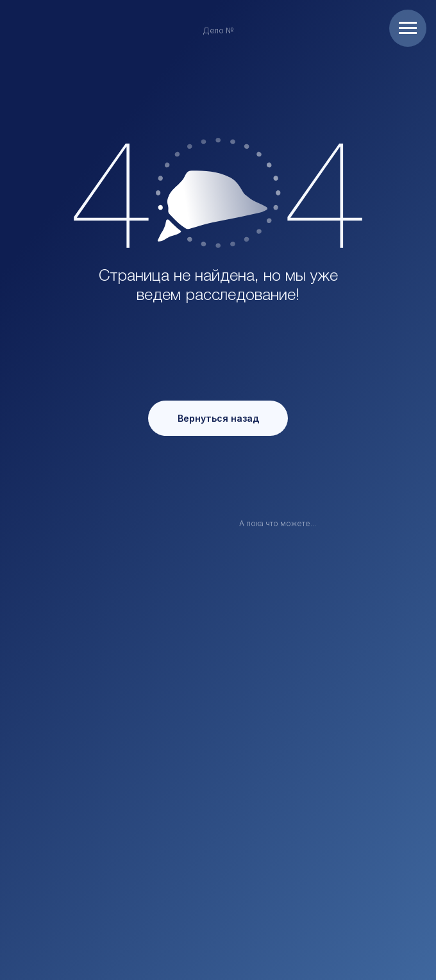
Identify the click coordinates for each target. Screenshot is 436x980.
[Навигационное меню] (408, 28)
